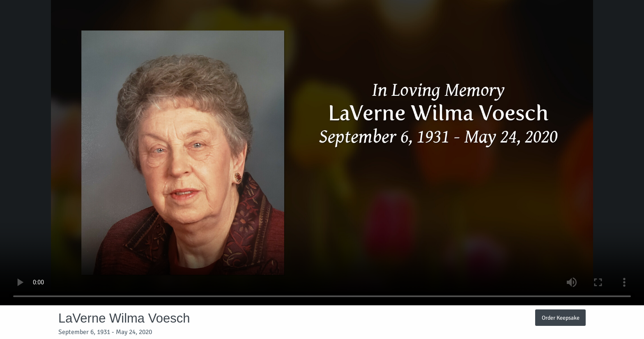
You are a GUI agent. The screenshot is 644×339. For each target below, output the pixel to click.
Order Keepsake (561, 318)
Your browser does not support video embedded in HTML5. (322, 153)
